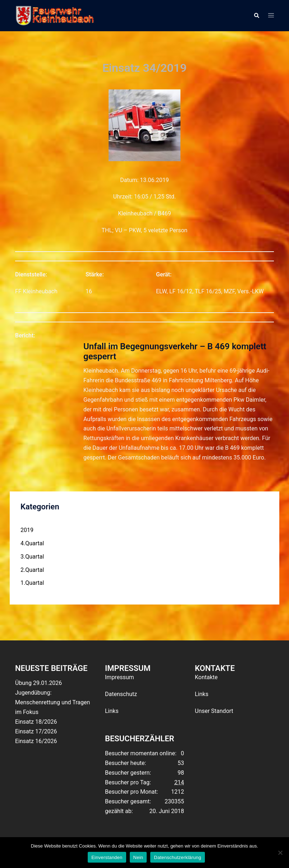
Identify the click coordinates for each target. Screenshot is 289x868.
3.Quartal (32, 557)
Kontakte (206, 677)
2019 (27, 530)
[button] (256, 15)
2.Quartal (32, 570)
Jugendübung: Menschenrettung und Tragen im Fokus (52, 702)
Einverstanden (107, 857)
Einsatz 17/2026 (36, 731)
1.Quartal (32, 583)
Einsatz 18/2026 (36, 722)
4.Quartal (32, 543)
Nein (138, 857)
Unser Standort (214, 711)
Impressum (120, 677)
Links (112, 711)
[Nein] (280, 853)
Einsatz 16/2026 (36, 741)
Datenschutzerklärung (177, 857)
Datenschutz (121, 694)
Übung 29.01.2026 (38, 683)
